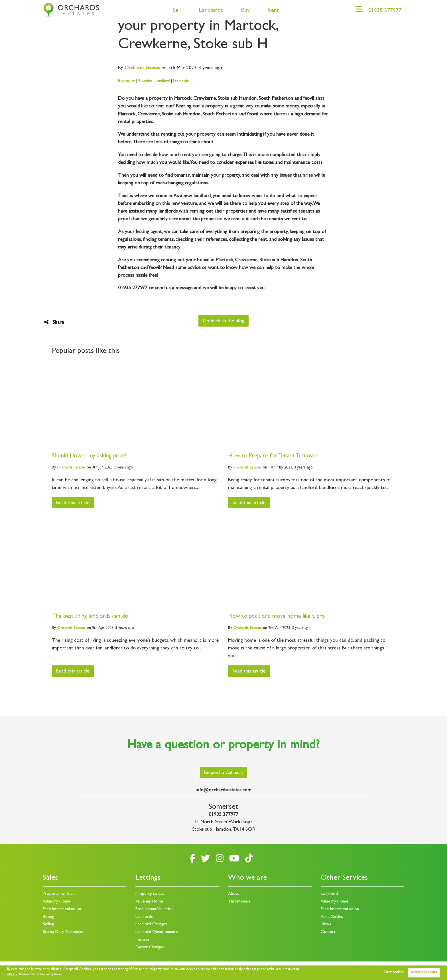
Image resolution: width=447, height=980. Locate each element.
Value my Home (57, 903)
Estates (143, 68)
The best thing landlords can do (91, 617)
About (234, 895)
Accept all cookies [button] (424, 973)
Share (54, 322)
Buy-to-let (126, 81)
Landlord (163, 81)
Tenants (143, 940)
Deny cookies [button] (394, 973)
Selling (48, 926)
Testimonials (239, 903)
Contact (328, 933)
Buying (49, 918)
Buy (243, 11)
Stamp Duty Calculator (64, 933)
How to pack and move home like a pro (277, 617)
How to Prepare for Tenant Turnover (273, 456)
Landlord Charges (152, 926)
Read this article (74, 503)
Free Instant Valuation (63, 910)
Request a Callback (224, 775)
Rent (271, 11)
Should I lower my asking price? (90, 456)
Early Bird (329, 895)
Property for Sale (59, 895)
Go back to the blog (223, 321)
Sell (174, 11)
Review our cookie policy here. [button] (42, 975)
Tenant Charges (150, 948)
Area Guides (332, 918)
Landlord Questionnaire (157, 933)
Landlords (209, 11)
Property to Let (150, 895)
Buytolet (145, 81)
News (326, 926)
